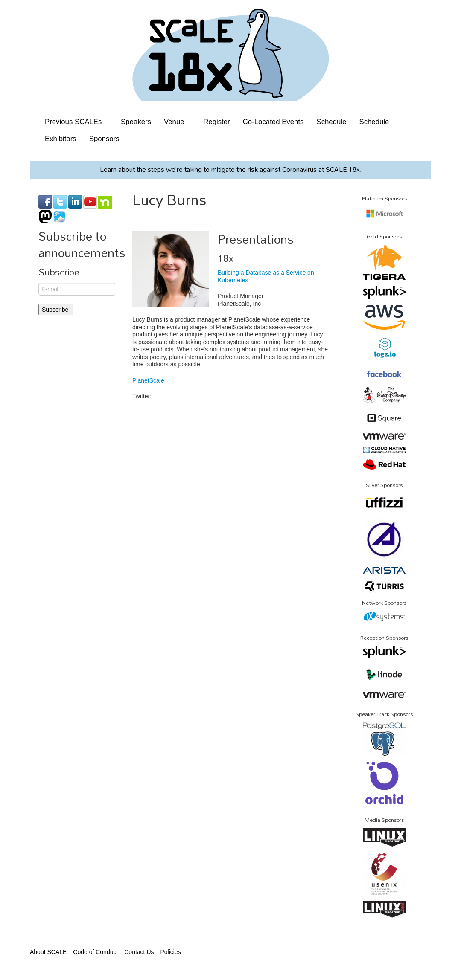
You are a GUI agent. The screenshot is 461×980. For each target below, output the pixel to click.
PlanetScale (148, 380)
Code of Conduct (95, 952)
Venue (177, 122)
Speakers (136, 122)
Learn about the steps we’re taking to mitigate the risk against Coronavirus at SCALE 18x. (231, 169)
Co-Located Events (273, 122)
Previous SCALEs (76, 122)
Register (217, 122)
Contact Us (139, 952)
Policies (170, 952)
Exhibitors (61, 139)
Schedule (331, 122)
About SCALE (48, 952)
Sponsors (104, 139)
